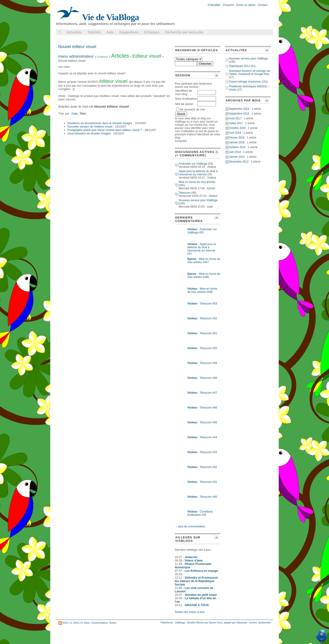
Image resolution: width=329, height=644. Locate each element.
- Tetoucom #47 (202, 393)
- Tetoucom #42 (202, 467)
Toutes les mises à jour (190, 612)
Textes (113, 623)
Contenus (102, 57)
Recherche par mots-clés (184, 32)
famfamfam (264, 623)
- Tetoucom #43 (202, 452)
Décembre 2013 (239, 162)
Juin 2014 (235, 152)
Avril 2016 (235, 133)
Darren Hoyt (216, 623)
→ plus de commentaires (190, 526)
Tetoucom (185, 193)
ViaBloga (180, 623)
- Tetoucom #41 (202, 482)
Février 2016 (237, 138)
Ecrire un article (246, 5)
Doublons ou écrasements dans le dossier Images (100, 123)
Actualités (74, 32)
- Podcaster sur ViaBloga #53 (202, 231)
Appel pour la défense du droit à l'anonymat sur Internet (198, 173)
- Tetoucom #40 (202, 497)
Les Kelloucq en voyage (201, 571)
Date (75, 114)
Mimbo (200, 623)
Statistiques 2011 (239, 66)
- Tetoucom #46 (202, 408)
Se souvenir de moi (191, 109)
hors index (64, 67)
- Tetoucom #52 (202, 318)
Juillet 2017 (236, 123)
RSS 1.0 (67, 623)
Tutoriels (94, 32)
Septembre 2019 (239, 114)
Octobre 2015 (237, 147)
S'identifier (214, 5)
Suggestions (129, 32)
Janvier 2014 (237, 157)
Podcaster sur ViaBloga (193, 164)
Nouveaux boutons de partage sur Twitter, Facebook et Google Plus (250, 72)
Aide (110, 32)
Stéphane (242, 623)
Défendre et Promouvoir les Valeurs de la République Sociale (196, 581)
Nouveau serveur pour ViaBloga (198, 200)
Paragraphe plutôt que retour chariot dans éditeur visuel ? (105, 130)
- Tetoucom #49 (202, 363)
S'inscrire (228, 5)
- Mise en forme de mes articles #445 (202, 290)
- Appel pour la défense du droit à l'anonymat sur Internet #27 (202, 249)
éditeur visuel (113, 81)
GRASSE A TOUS (197, 605)
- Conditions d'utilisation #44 (200, 513)
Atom (87, 623)
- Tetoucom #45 (202, 422)
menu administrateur (76, 56)
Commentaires (99, 623)
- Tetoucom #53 (202, 304)
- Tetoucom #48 (202, 378)
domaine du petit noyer (201, 595)
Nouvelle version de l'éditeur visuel (90, 127)
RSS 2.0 (78, 623)
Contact (263, 5)
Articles (120, 56)
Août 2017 (235, 118)
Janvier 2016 (237, 142)
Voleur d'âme (194, 560)
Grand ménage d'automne (245, 82)
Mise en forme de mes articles (197, 182)
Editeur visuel (147, 56)
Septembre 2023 (239, 109)
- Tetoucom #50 (202, 348)
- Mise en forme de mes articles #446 (204, 275)
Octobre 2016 (237, 128)
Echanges (152, 32)
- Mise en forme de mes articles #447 (204, 261)
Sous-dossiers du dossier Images (89, 133)
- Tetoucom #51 (202, 333)
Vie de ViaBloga (98, 17)
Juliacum (191, 557)
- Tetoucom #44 (202, 437)
